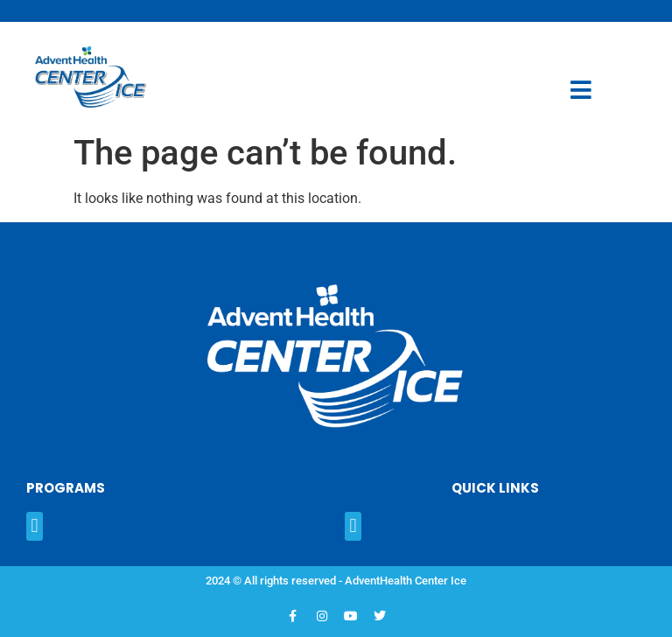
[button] (35, 526)
